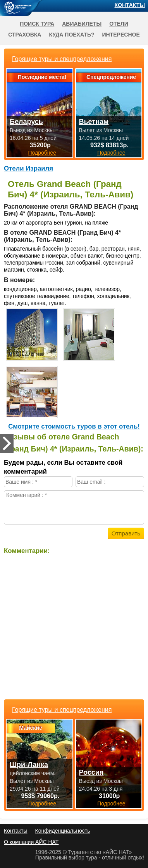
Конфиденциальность (62, 831)
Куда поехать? (71, 35)
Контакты (130, 5)
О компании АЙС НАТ (31, 842)
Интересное (121, 35)
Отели (119, 24)
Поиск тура (37, 24)
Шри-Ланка (29, 765)
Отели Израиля (28, 168)
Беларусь (26, 122)
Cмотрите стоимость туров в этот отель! (74, 426)
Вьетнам (94, 122)
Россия (91, 772)
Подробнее (42, 804)
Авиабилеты (82, 24)
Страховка (25, 35)
